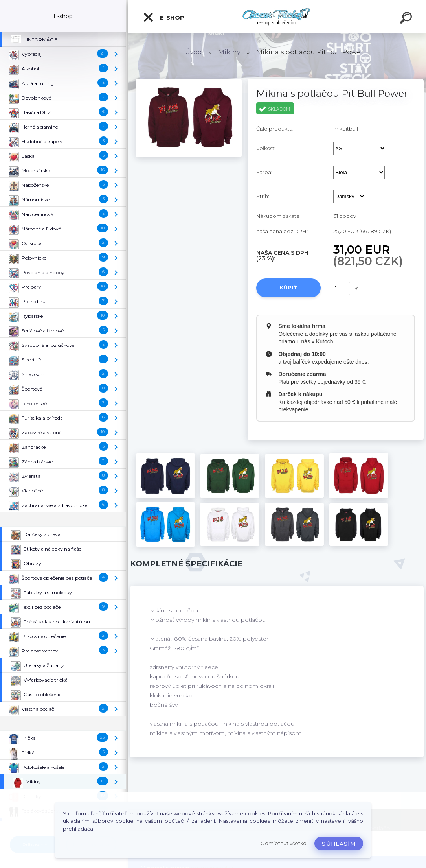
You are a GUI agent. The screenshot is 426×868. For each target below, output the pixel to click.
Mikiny (229, 52)
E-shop (163, 17)
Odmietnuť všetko (284, 843)
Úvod (194, 52)
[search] (407, 19)
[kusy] (340, 288)
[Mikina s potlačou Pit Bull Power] (189, 81)
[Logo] (277, 17)
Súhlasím (339, 844)
